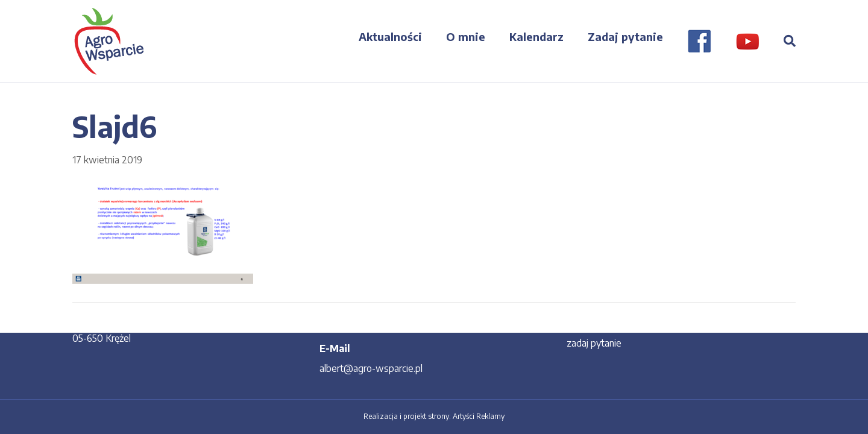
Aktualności (390, 36)
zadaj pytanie (594, 343)
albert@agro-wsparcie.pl (371, 368)
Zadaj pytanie (625, 36)
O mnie (466, 36)
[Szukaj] (784, 41)
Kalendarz (536, 36)
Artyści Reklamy (479, 416)
